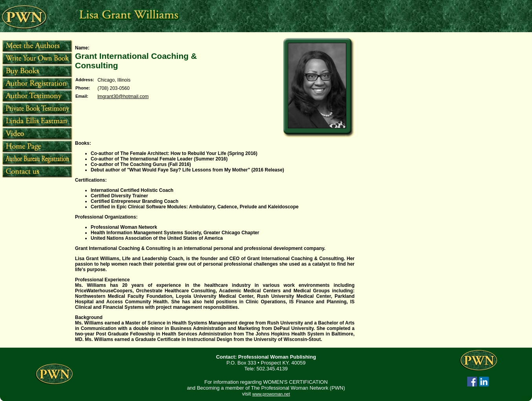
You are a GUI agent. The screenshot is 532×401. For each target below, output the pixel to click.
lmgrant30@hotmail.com (123, 97)
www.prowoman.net (271, 394)
